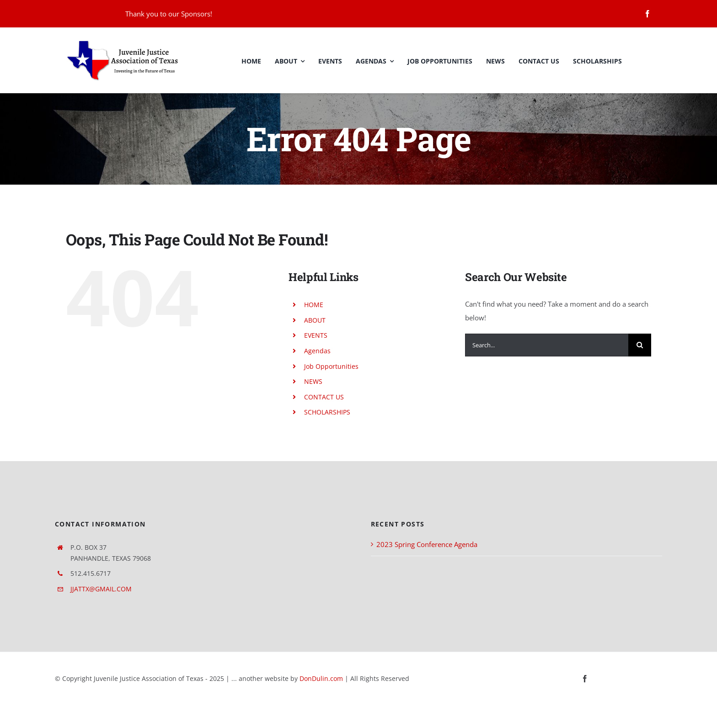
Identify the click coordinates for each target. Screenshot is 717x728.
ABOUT (315, 320)
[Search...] (547, 345)
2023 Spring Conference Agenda (427, 544)
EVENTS (316, 335)
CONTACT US (324, 397)
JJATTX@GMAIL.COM (101, 589)
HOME (314, 305)
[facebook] (647, 14)
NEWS (313, 381)
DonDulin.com (321, 678)
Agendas (317, 351)
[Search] (640, 345)
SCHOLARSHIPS (327, 412)
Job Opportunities (331, 366)
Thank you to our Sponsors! (169, 14)
